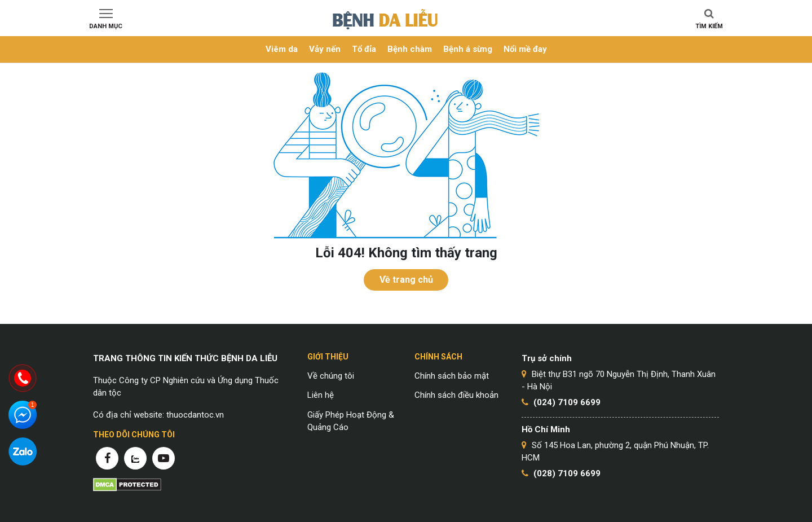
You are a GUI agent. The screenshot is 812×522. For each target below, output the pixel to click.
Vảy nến (325, 49)
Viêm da (282, 49)
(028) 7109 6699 (567, 473)
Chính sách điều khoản (456, 395)
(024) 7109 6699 (567, 402)
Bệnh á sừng (468, 49)
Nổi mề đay (525, 49)
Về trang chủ (406, 280)
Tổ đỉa (364, 49)
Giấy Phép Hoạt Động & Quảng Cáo (351, 421)
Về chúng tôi (331, 376)
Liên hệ (321, 395)
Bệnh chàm (410, 49)
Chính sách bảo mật (452, 376)
